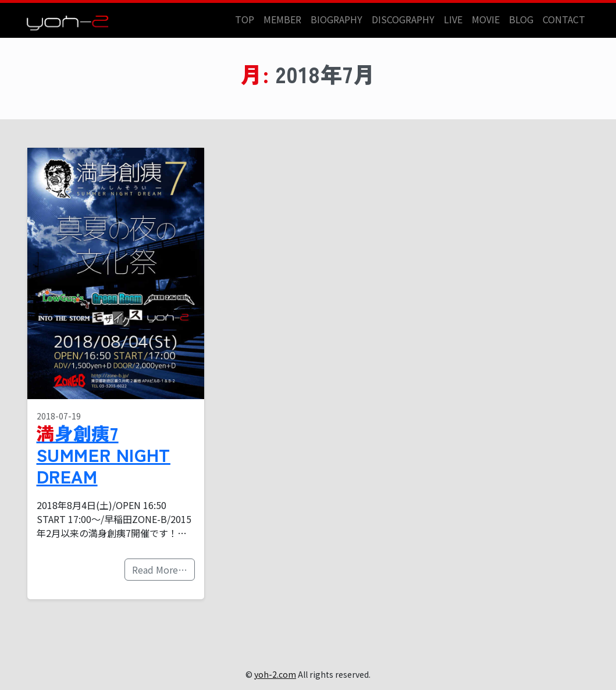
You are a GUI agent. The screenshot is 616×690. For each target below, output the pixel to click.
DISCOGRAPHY (403, 19)
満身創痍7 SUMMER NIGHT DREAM (104, 454)
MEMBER (282, 19)
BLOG (521, 19)
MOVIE (486, 19)
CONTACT (564, 19)
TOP (245, 19)
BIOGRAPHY (337, 19)
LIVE (453, 19)
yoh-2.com (275, 674)
